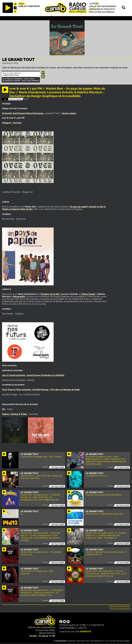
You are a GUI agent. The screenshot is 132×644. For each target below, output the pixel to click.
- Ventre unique (68, 113)
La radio (94, 4)
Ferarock (86, 632)
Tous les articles (120, 609)
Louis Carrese (110, 641)
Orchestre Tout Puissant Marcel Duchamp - (24, 113)
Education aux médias (102, 12)
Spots (83, 628)
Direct (22, 4)
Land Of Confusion (29, 6)
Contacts (97, 625)
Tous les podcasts (119, 606)
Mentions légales (123, 641)
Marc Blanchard (83, 641)
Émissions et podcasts (102, 9)
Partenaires (68, 628)
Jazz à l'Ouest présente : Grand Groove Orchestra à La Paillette (33, 375)
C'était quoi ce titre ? (74, 625)
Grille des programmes (103, 6)
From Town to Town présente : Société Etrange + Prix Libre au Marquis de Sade (41, 390)
